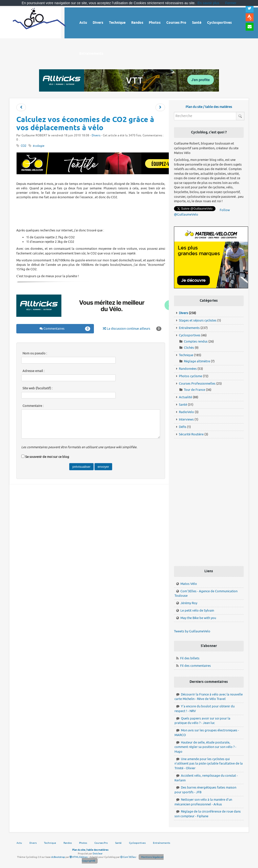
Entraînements (189, 328)
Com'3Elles (128, 857)
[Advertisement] (106, 213)
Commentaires (65, 329)
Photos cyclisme (191, 376)
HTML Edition (79, 857)
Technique (186, 355)
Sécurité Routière (191, 434)
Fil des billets (190, 658)
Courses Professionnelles (197, 384)
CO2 (24, 146)
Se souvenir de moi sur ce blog (47, 457)
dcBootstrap (58, 857)
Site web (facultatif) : (37, 388)
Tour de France (194, 390)
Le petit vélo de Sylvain (197, 610)
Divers (96, 136)
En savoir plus (208, 3)
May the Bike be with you (198, 618)
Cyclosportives (190, 335)
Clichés (189, 348)
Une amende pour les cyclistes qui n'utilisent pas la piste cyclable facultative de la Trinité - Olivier (209, 764)
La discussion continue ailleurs (132, 329)
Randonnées (188, 369)
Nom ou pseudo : (35, 353)
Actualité (185, 397)
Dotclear (98, 854)
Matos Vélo (189, 584)
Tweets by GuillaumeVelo (192, 631)
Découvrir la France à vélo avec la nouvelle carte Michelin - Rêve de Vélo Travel (209, 697)
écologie (39, 146)
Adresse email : (33, 371)
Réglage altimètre (197, 361)
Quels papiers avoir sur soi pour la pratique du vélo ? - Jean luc (202, 721)
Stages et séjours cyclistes (198, 320)
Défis (183, 427)
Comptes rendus (196, 341)
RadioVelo (186, 412)
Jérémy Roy (189, 603)
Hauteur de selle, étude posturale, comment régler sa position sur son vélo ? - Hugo (205, 747)
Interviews (186, 419)
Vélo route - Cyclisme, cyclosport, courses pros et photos (39, 22)
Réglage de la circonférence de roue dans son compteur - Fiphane (208, 814)
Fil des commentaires (195, 666)
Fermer (231, 3)
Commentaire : (33, 406)
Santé (183, 405)
